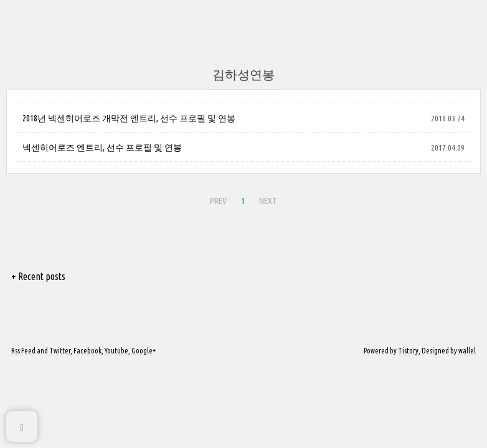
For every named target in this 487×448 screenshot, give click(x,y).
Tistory (408, 351)
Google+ (144, 351)
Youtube (116, 351)
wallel (467, 351)
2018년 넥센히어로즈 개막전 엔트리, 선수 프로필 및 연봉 (129, 118)
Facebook (87, 351)
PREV (218, 201)
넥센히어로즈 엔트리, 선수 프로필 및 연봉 (102, 147)
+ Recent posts (38, 276)
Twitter (60, 351)
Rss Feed (23, 351)
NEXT (268, 201)
